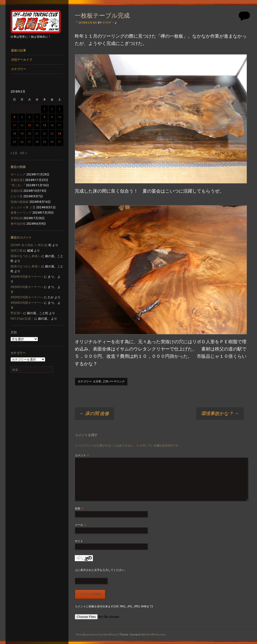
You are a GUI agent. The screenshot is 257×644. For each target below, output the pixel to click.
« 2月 (14, 153)
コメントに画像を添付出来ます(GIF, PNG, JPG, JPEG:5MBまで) (114, 606)
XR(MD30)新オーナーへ (27, 277)
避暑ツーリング (21, 213)
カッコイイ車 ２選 (23, 207)
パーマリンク (116, 381)
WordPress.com (155, 634)
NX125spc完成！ (22, 318)
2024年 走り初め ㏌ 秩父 (27, 245)
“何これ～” (18, 185)
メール (81, 525)
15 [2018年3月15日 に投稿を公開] (44, 125)
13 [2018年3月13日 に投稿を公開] (29, 125)
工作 (105, 381)
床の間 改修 (94, 413)
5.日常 (97, 381)
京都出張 (17, 191)
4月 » (23, 153)
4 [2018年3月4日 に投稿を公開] (14, 117)
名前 (79, 508)
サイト (79, 541)
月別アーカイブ (22, 60)
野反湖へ (17, 313)
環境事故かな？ (220, 413)
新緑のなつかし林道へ (26, 256)
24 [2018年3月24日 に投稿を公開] (59, 134)
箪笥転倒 (17, 218)
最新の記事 (19, 50)
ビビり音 (17, 196)
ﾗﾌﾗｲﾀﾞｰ (108, 23)
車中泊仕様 (18, 224)
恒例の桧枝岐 (20, 202)
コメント (82, 455)
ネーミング (18, 174)
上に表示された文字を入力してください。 (101, 570)
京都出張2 (17, 180)
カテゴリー (19, 69)
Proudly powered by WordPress (97, 634)
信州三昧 (17, 250)
